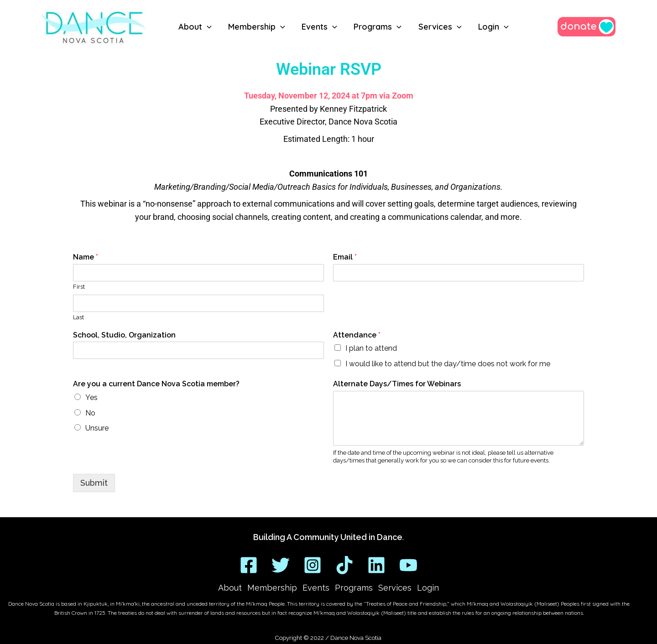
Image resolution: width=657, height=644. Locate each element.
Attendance (357, 335)
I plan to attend (371, 348)
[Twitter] (281, 565)
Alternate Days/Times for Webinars (397, 384)
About (230, 588)
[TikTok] (344, 565)
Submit (94, 483)
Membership (272, 588)
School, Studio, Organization (124, 335)
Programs (354, 588)
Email (345, 257)
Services (395, 588)
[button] (207, 27)
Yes (91, 397)
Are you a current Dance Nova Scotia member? (156, 384)
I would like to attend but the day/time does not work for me (448, 364)
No (90, 413)
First (79, 287)
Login (428, 588)
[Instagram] (313, 565)
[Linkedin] (376, 565)
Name (86, 257)
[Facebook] (249, 565)
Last (78, 317)
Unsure (97, 428)
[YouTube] (408, 565)
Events (316, 588)
